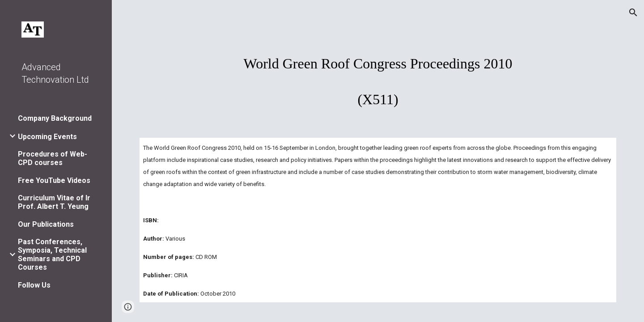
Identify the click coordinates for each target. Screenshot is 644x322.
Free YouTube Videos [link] (54, 180)
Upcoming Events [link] (47, 137)
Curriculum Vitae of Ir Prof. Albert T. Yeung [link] (54, 202)
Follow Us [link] (34, 285)
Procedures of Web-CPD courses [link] (53, 158)
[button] (633, 13)
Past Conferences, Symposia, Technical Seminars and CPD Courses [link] (52, 254)
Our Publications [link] (46, 224)
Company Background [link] (55, 118)
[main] (378, 77)
